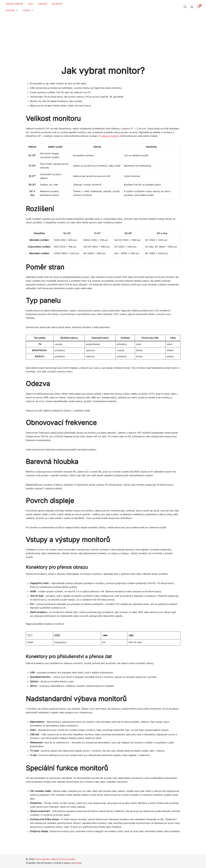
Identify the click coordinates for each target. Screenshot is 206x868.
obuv (31, 4)
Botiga (78, 863)
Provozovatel (68, 859)
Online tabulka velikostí (47, 859)
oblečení (43, 4)
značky (26, 10)
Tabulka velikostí (14, 4)
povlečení (57, 4)
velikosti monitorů (110, 136)
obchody (10, 10)
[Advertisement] (103, 35)
